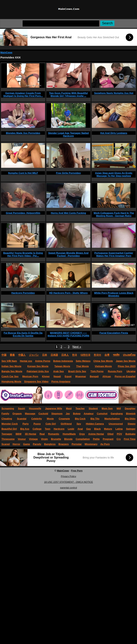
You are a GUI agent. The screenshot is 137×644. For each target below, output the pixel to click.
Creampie (64, 419)
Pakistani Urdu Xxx (38, 371)
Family (5, 414)
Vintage (33, 439)
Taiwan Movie (62, 366)
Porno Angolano (61, 381)
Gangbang (117, 414)
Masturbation (112, 419)
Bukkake (130, 434)
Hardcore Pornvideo (23, 293)
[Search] (61, 23)
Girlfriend (66, 424)
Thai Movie (82, 366)
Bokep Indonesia (63, 361)
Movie (50, 419)
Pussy (37, 424)
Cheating (7, 419)
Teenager (7, 434)
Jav (68, 414)
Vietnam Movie (103, 366)
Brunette (56, 439)
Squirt (21, 408)
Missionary (91, 444)
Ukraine (131, 371)
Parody (37, 444)
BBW (19, 434)
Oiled (110, 434)
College (37, 429)
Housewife (35, 408)
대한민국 (85, 355)
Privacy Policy (69, 476)
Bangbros (50, 444)
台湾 (107, 355)
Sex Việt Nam (9, 361)
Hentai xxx (26, 361)
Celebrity (37, 419)
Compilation (83, 439)
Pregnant (108, 439)
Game (27, 444)
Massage (30, 414)
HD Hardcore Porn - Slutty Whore (68, 293)
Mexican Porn (30, 376)
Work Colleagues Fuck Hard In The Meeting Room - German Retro (114, 214)
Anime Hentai (96, 434)
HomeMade (69, 434)
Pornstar (77, 444)
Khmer (46, 376)
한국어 (97, 355)
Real (42, 434)
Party (26, 424)
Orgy (82, 434)
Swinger (131, 429)
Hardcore (59, 429)
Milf (119, 408)
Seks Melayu (83, 361)
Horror (16, 444)
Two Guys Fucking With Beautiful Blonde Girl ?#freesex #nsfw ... (68, 94)
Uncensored (116, 424)
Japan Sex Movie (126, 361)
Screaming (8, 408)
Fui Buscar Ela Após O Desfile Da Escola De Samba (23, 334)
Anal (80, 429)
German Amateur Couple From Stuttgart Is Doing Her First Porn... (23, 94)
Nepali (57, 376)
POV (119, 434)
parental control (68, 488)
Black (97, 429)
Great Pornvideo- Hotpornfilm (23, 213)
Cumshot (102, 414)
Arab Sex (59, 371)
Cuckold (43, 414)
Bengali (94, 376)
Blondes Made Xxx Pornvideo (23, 133)
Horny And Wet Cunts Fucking (68, 213)
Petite (96, 439)
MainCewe (6, 53)
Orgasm (17, 414)
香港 (12, 355)
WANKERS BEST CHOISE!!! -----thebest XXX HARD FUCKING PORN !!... (68, 336)
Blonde (68, 439)
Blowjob (131, 414)
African (107, 376)
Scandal (22, 419)
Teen (48, 429)
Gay (89, 429)
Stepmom (57, 414)
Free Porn (77, 471)
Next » (77, 347)
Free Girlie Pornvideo (68, 173)
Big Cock (80, 419)
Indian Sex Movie (11, 366)
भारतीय (116, 355)
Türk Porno (97, 371)
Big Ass (25, 429)
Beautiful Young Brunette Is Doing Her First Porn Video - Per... (23, 254)
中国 (4, 355)
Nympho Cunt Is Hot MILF (23, 173)
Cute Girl (51, 424)
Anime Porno (43, 361)
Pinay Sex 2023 (127, 366)
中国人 (22, 355)
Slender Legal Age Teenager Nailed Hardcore (68, 134)
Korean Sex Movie (38, 366)
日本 (45, 355)
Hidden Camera (95, 424)
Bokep (77, 414)
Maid (69, 408)
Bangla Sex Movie (12, 371)
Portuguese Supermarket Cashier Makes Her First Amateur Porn (114, 254)
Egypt (68, 376)
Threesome (8, 439)
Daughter (130, 408)
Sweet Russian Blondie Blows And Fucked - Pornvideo (68, 254)
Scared (6, 444)
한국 (75, 355)
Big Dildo (130, 419)
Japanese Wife (54, 408)
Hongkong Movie (11, 381)
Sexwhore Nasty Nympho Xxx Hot (114, 93)
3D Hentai (30, 434)
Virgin (45, 439)
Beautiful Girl (9, 429)
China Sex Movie (103, 361)
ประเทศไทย (129, 355)
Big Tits (95, 419)
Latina (119, 429)
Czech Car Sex (10, 376)
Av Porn (105, 444)
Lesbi (71, 429)
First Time (130, 439)
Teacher (80, 408)
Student (93, 408)
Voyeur (22, 439)
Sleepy (132, 424)
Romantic (54, 434)
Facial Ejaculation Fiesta (114, 333)
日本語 (54, 355)
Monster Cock (10, 424)
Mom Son (107, 408)
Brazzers (64, 444)
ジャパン (34, 355)
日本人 (65, 355)
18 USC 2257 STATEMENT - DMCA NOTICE (68, 482)
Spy (79, 424)
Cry (119, 439)
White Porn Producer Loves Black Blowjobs (114, 294)
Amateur (89, 414)
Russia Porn (115, 371)
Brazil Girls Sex (77, 371)
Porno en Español (125, 376)
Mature (108, 429)
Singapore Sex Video (36, 381)
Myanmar (81, 376)
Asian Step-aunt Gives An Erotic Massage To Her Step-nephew (114, 174)
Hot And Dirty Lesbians (114, 133)
